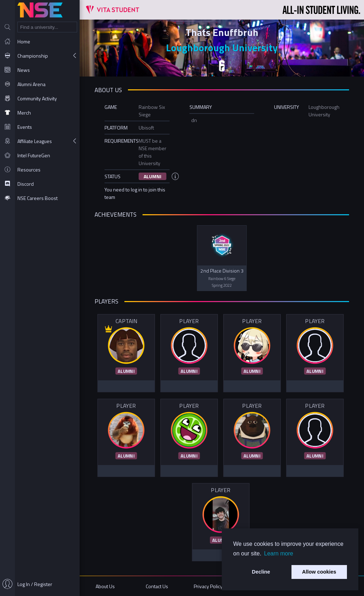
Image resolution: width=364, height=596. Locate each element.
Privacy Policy (208, 586)
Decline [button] (261, 572)
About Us (105, 586)
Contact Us (157, 586)
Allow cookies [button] (319, 572)
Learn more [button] (279, 553)
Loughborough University (222, 48)
